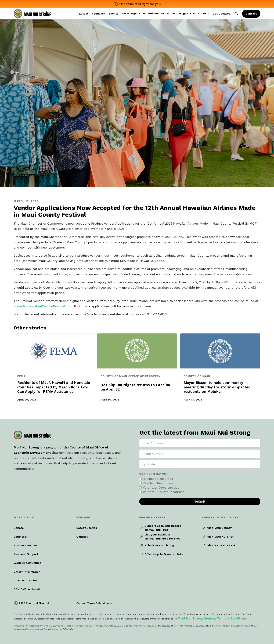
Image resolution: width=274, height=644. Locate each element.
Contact (251, 14)
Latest (84, 14)
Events (114, 14)
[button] (135, 13)
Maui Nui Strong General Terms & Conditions (212, 618)
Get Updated (221, 14)
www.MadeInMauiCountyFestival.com (43, 306)
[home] (33, 13)
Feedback (99, 14)
